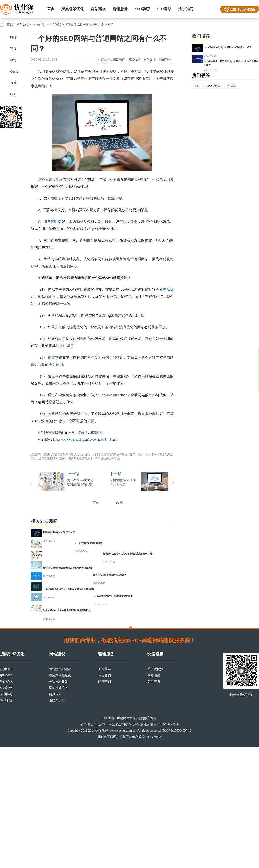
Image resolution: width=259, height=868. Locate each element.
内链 (69, 327)
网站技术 (150, 60)
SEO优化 (63, 72)
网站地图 (154, 797)
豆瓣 (13, 83)
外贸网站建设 (58, 803)
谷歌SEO (6, 797)
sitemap (157, 858)
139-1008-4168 (241, 9)
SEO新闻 (38, 24)
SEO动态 (142, 9)
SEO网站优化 (222, 113)
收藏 (120, 503)
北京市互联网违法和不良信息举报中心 (124, 858)
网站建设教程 (126, 839)
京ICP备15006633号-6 (177, 852)
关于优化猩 (155, 790)
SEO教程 (109, 839)
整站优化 (6, 803)
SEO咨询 (6, 815)
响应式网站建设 (60, 797)
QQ (13, 94)
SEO (138, 72)
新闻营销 (104, 790)
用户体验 (51, 221)
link (102, 395)
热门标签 (201, 102)
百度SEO (6, 790)
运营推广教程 (147, 839)
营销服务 (120, 9)
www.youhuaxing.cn (123, 852)
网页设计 (55, 815)
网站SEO (203, 122)
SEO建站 (164, 9)
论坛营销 (104, 797)
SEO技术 (134, 60)
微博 (13, 60)
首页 (51, 9)
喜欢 (96, 503)
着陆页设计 (57, 822)
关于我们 (186, 9)
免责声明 (154, 803)
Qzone (14, 72)
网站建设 (98, 9)
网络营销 (165, 60)
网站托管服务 (58, 809)
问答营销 (104, 803)
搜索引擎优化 (73, 9)
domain (111, 395)
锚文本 (53, 357)
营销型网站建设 (60, 790)
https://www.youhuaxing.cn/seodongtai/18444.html (85, 440)
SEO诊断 (6, 822)
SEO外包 (6, 809)
